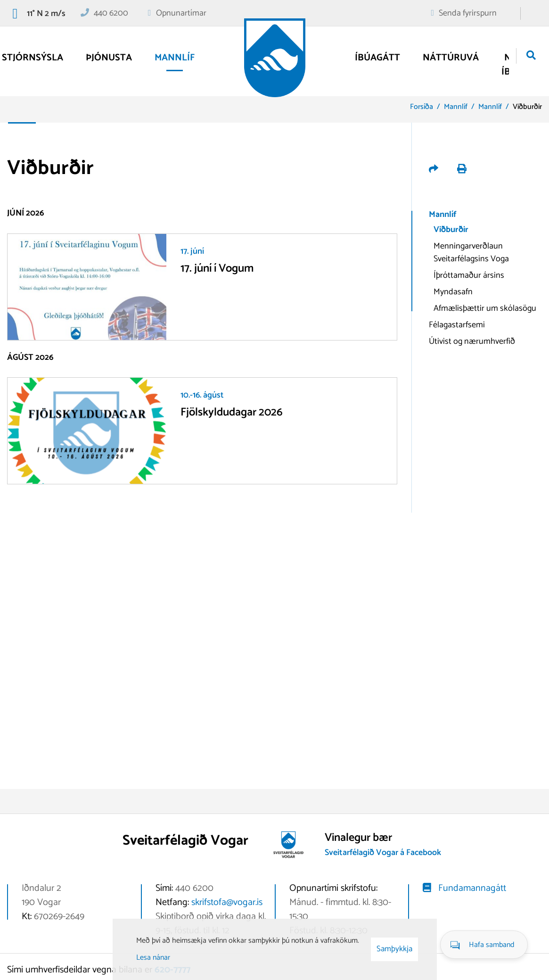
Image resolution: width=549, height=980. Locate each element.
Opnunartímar (181, 13)
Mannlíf (456, 107)
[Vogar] (275, 58)
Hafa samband (492, 945)
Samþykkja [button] (394, 949)
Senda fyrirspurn (468, 13)
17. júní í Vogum (217, 269)
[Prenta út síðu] (462, 170)
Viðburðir (527, 107)
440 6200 (111, 13)
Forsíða (422, 107)
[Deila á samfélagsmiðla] (434, 170)
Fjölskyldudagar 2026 (232, 412)
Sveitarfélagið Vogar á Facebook (383, 853)
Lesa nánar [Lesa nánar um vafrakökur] (153, 958)
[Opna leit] (531, 56)
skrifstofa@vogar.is (227, 902)
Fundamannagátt (472, 888)
